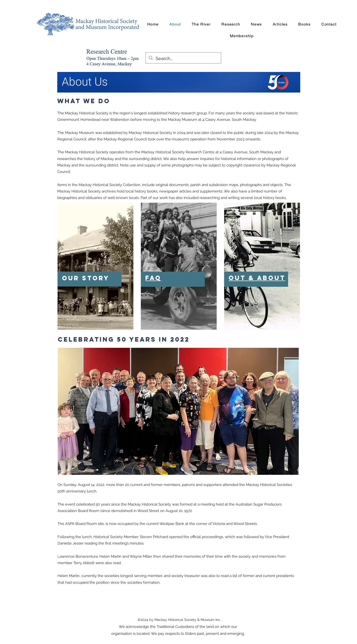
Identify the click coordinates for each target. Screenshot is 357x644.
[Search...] (183, 59)
